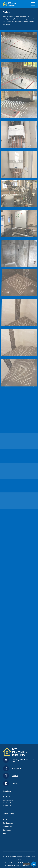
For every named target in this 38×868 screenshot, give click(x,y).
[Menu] (32, 4)
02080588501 (17, 768)
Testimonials (7, 826)
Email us (15, 776)
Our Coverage (8, 823)
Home (5, 819)
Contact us (7, 830)
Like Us (14, 783)
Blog (4, 833)
